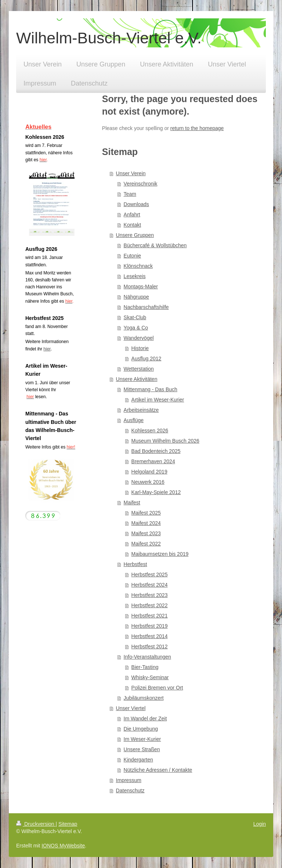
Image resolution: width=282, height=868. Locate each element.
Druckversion (36, 824)
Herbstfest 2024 (150, 585)
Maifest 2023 (146, 533)
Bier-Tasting (145, 667)
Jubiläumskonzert (144, 698)
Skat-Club (135, 317)
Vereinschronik (141, 184)
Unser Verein (131, 173)
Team (130, 194)
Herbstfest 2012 (150, 647)
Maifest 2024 (146, 523)
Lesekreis (135, 276)
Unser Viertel (131, 708)
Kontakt (132, 225)
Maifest (132, 503)
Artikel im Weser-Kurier (158, 400)
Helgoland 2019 (149, 472)
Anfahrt (132, 215)
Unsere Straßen (142, 749)
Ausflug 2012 (147, 359)
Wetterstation (139, 369)
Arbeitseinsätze (141, 410)
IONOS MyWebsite (63, 846)
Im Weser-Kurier (142, 739)
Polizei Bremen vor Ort (157, 688)
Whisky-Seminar (150, 677)
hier (47, 349)
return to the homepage (197, 128)
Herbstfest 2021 (150, 616)
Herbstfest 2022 (150, 605)
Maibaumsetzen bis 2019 (160, 554)
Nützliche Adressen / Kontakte (158, 770)
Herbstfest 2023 (150, 595)
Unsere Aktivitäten (137, 379)
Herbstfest (135, 564)
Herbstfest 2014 (150, 636)
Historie (140, 348)
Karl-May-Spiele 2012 (156, 492)
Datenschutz (130, 790)
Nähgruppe (136, 297)
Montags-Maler (141, 287)
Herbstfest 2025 (150, 575)
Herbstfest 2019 (150, 626)
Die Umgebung (141, 729)
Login (260, 824)
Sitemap (68, 824)
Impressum (129, 780)
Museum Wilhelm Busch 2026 (165, 441)
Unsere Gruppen (135, 235)
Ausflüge (134, 420)
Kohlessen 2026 (150, 431)
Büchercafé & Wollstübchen (155, 245)
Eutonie (132, 256)
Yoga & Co (136, 328)
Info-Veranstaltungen (147, 657)
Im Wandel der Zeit (145, 718)
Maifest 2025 (146, 513)
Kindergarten (138, 760)
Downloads (136, 204)
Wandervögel (139, 338)
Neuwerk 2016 (148, 482)
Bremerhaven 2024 (153, 461)
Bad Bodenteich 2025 (156, 451)
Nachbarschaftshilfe (146, 307)
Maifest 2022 (146, 544)
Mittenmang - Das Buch (151, 389)
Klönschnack (138, 266)
